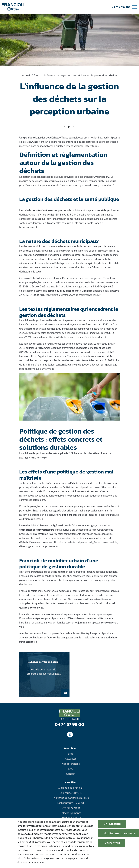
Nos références (71, 764)
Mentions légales (71, 818)
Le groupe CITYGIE (71, 793)
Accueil (26, 75)
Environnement (71, 808)
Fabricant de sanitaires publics (71, 798)
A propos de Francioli (71, 788)
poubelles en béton (61, 595)
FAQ (71, 769)
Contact (71, 774)
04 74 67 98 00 (121, 7)
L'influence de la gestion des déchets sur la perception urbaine (80, 75)
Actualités (71, 759)
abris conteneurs (76, 576)
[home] (13, 7)
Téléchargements (71, 813)
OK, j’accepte (112, 824)
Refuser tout (112, 843)
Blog (37, 75)
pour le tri (79, 637)
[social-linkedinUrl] (70, 735)
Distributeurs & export (71, 803)
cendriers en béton (34, 595)
